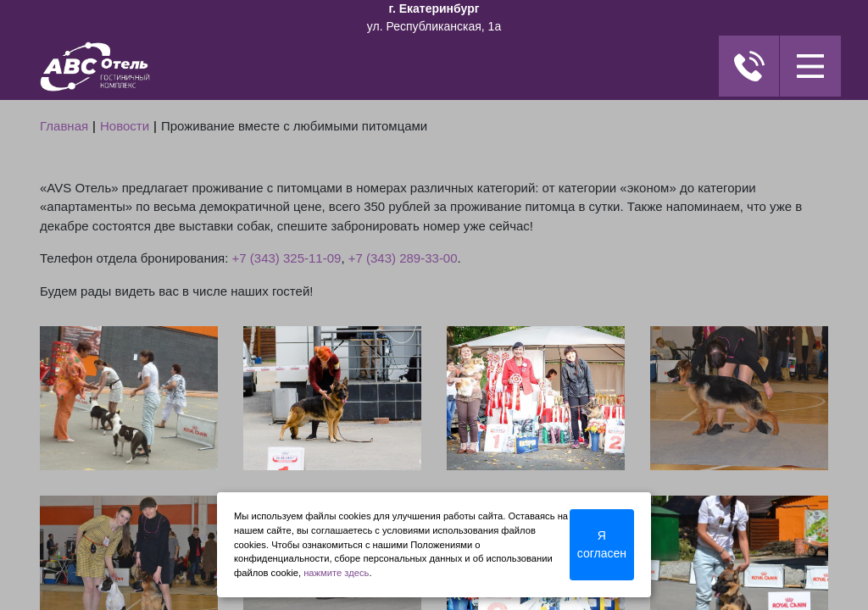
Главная (64, 126)
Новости (125, 126)
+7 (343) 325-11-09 (287, 258)
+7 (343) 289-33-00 (403, 258)
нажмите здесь (336, 573)
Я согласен (602, 544)
